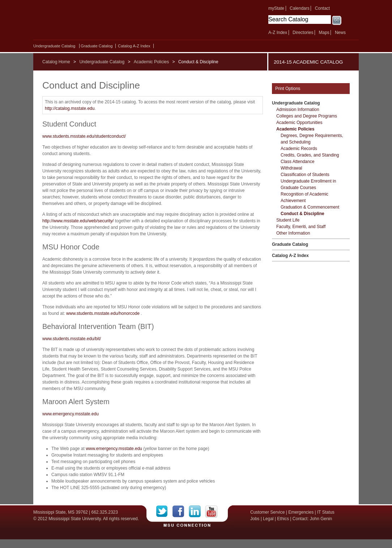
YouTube (211, 511)
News (340, 33)
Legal (268, 519)
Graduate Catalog (97, 46)
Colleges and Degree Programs (307, 116)
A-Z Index (278, 33)
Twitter (164, 511)
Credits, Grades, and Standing (310, 155)
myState (276, 8)
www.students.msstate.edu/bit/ (72, 339)
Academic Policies (151, 62)
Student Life (288, 220)
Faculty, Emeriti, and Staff (301, 227)
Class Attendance (297, 162)
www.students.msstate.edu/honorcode (103, 313)
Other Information (293, 233)
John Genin (321, 519)
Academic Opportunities (299, 123)
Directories (303, 33)
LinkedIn (197, 511)
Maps (324, 33)
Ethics (283, 519)
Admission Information (298, 110)
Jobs (255, 519)
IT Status (326, 512)
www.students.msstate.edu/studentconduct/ (84, 136)
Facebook (181, 511)
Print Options (288, 89)
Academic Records (299, 149)
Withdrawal (291, 168)
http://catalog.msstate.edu (70, 108)
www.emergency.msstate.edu (71, 414)
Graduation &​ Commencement (310, 207)
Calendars (300, 8)
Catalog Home (56, 62)
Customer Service (267, 512)
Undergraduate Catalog (54, 46)
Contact (322, 8)
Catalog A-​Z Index (134, 46)
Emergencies (301, 512)
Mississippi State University (96, 22)
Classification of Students (305, 175)
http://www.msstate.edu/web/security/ (78, 221)
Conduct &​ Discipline (302, 214)
